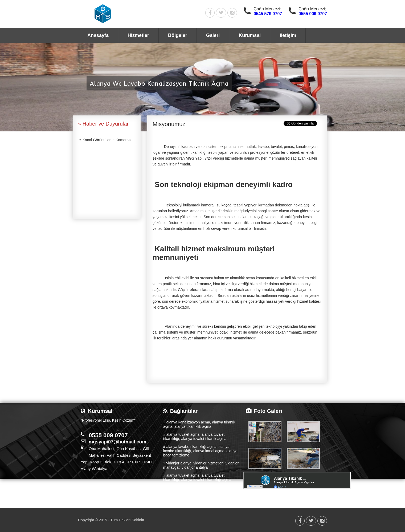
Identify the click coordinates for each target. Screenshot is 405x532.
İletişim (288, 35)
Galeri (213, 35)
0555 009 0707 (313, 14)
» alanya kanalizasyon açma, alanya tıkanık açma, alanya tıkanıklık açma (199, 424)
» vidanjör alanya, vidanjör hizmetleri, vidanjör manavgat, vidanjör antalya (201, 465)
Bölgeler (178, 35)
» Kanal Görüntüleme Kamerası (105, 140)
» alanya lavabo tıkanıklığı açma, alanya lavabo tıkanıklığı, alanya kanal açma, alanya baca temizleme (200, 451)
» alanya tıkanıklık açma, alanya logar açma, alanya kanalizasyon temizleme (200, 490)
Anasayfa (98, 35)
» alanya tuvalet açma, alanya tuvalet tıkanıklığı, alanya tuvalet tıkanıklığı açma (197, 477)
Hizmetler (138, 35)
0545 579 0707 (268, 14)
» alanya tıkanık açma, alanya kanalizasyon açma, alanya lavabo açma (199, 502)
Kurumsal (250, 35)
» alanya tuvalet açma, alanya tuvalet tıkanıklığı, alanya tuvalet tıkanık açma (195, 437)
